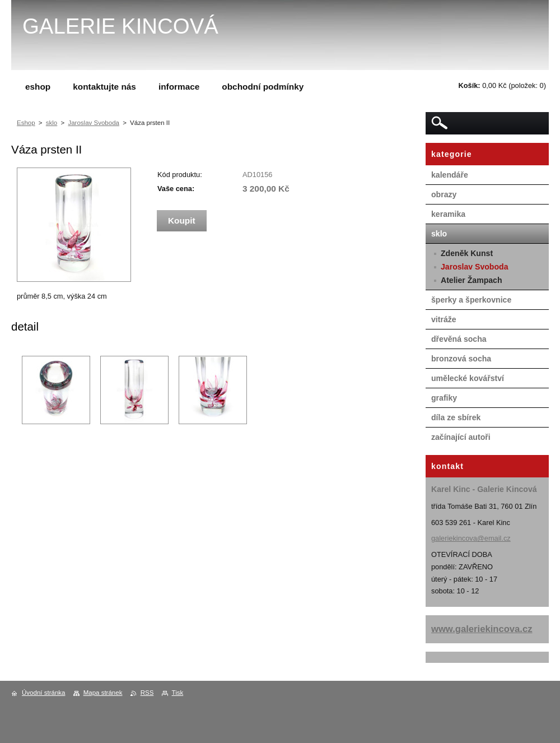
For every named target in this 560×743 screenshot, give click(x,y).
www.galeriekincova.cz (482, 629)
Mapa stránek (103, 693)
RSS (147, 693)
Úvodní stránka (43, 693)
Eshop (26, 123)
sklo (52, 123)
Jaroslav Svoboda (94, 123)
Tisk (178, 693)
